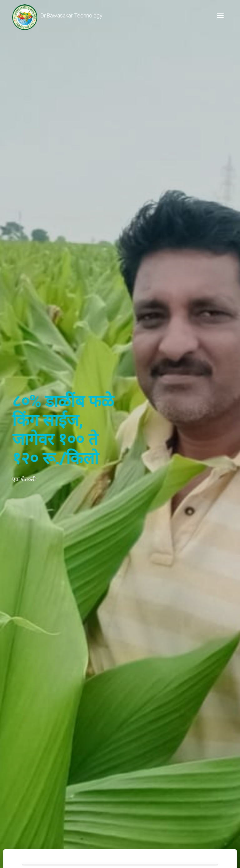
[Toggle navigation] (220, 16)
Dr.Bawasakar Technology (57, 16)
